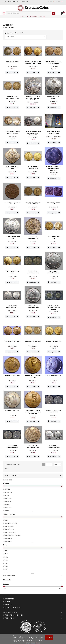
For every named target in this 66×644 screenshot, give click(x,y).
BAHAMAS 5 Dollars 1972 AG (54, 97)
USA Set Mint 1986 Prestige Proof (54, 132)
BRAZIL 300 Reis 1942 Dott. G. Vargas (54, 63)
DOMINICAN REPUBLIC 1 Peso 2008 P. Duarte (33, 63)
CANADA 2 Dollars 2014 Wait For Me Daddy (54, 307)
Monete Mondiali (12, 474)
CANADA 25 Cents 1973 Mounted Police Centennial (33, 133)
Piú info (39, 640)
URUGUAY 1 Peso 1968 (54, 340)
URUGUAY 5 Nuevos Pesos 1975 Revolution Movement (33, 411)
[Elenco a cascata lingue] (51, 2)
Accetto (49, 638)
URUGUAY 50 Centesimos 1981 (33, 271)
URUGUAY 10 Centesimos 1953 (12, 445)
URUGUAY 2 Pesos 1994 (12, 271)
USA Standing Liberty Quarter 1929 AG (12, 132)
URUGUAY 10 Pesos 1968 (54, 237)
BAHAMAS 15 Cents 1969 (12, 167)
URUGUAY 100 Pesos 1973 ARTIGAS (54, 410)
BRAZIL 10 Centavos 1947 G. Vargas (33, 202)
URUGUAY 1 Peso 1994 (12, 340)
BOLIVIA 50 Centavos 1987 (12, 237)
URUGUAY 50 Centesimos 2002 (54, 271)
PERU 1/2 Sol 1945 (12, 62)
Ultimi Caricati (26, 37)
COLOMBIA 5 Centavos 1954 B (12, 202)
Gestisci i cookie (19, 642)
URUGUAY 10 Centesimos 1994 (54, 445)
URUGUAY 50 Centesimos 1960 (33, 237)
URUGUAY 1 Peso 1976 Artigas (33, 375)
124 (56, 463)
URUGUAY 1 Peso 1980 (54, 374)
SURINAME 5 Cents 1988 (54, 202)
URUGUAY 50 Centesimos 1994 (12, 306)
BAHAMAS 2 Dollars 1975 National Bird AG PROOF (33, 98)
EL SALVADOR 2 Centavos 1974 (33, 167)
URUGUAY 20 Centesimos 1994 (33, 306)
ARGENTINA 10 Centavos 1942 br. (12, 97)
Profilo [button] (59, 2)
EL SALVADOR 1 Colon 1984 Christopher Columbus (54, 168)
